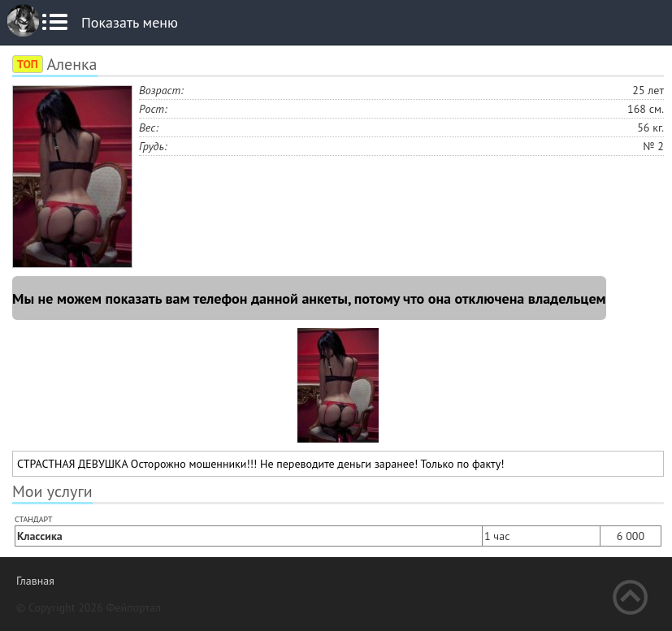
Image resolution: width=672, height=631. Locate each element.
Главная (35, 581)
